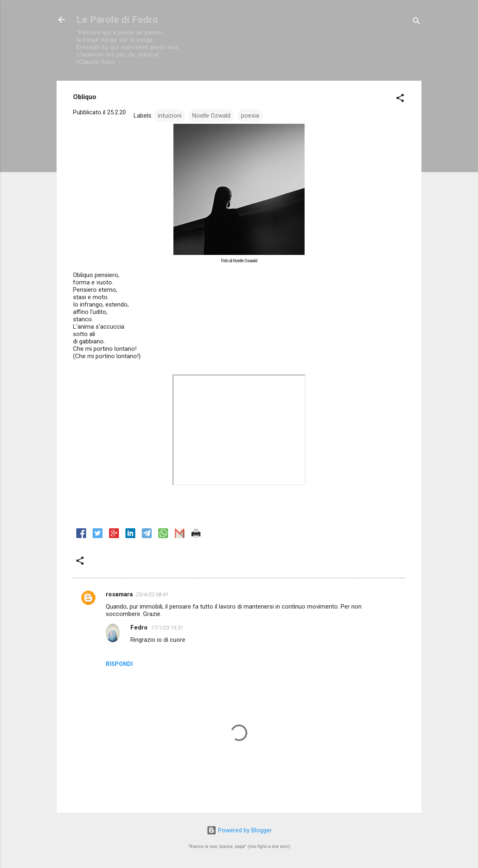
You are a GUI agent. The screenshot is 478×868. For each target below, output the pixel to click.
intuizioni (170, 116)
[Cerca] (417, 22)
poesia (250, 116)
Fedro (139, 627)
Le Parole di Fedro (117, 20)
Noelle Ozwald (211, 116)
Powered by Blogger (239, 830)
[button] (400, 99)
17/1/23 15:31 (167, 628)
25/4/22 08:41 (152, 594)
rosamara (119, 594)
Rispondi (119, 664)
